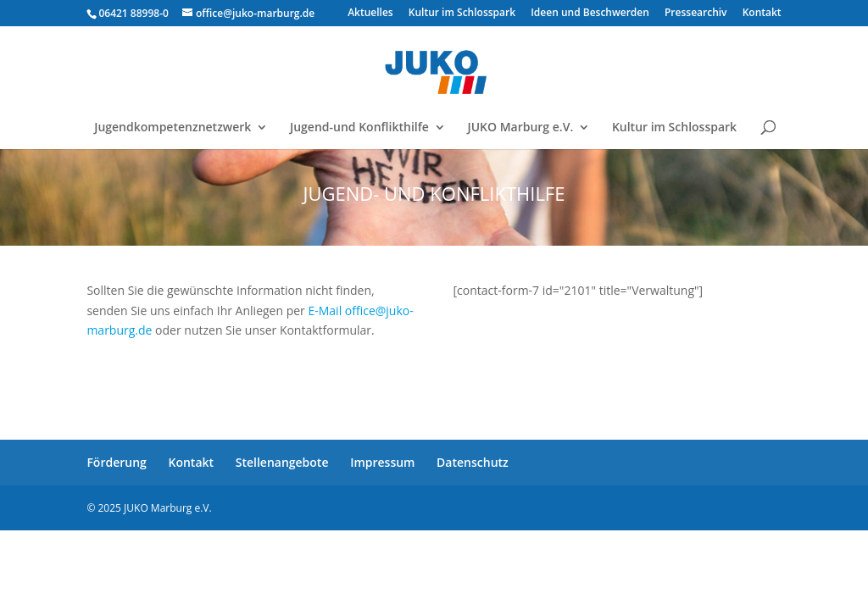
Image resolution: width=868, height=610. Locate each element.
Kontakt (762, 14)
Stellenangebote (282, 462)
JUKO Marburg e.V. (520, 128)
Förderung (116, 462)
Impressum (382, 462)
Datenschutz (473, 462)
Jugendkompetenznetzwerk (172, 128)
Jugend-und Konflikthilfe (359, 128)
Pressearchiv (696, 14)
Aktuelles (370, 14)
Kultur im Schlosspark (462, 14)
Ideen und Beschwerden (590, 14)
